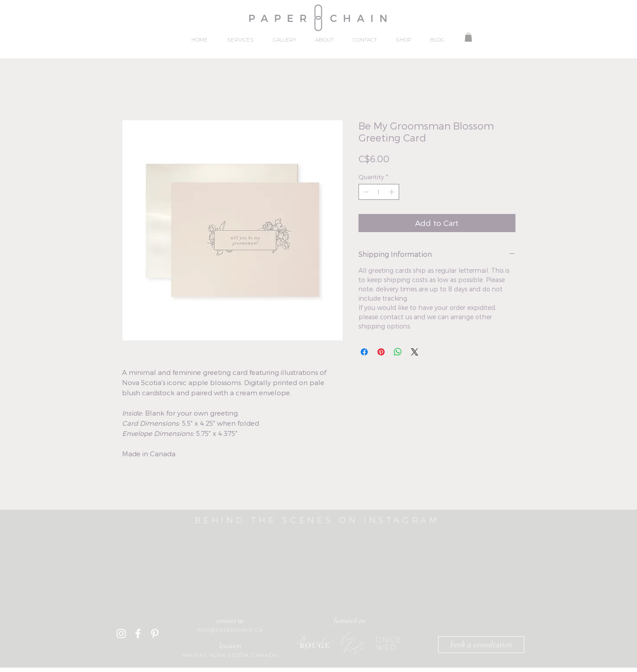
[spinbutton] (379, 192)
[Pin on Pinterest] (381, 352)
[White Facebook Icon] (138, 634)
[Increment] (393, 192)
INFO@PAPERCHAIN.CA (230, 630)
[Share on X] (415, 352)
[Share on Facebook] (364, 352)
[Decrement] (365, 192)
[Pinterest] (155, 634)
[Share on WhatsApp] (398, 352)
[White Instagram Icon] (121, 634)
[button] (468, 37)
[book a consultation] (481, 645)
